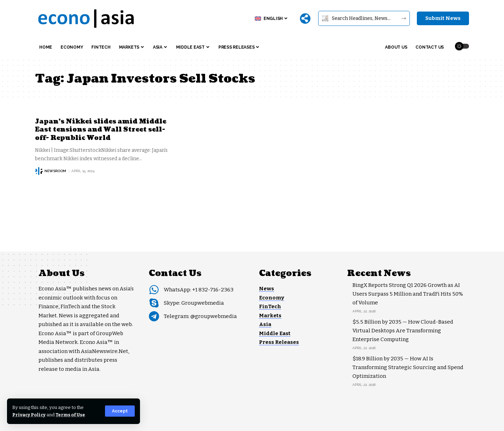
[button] (120, 411)
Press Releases (279, 342)
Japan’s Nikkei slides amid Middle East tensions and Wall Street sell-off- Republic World (101, 130)
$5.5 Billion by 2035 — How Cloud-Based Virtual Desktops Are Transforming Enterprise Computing (403, 331)
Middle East (275, 333)
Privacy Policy (29, 415)
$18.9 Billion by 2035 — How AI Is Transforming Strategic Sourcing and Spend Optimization (408, 367)
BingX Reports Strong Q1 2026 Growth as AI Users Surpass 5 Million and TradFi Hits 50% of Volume (408, 294)
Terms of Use (71, 415)
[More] (305, 19)
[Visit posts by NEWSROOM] (39, 171)
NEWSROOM (55, 171)
